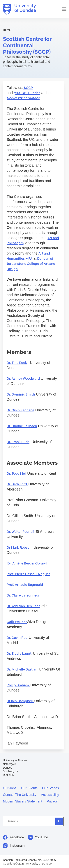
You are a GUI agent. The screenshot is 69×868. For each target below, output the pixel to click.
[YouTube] (38, 837)
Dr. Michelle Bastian (23, 669)
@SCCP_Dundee (27, 93)
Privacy (52, 801)
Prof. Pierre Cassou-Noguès (28, 574)
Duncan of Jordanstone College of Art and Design (31, 264)
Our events (29, 788)
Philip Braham (18, 685)
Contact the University (20, 795)
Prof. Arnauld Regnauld (25, 585)
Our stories (51, 788)
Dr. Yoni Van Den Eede (23, 606)
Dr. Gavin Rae (18, 638)
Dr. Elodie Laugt (20, 653)
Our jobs (10, 788)
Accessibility (50, 795)
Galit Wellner (17, 622)
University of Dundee (23, 98)
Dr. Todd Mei (17, 473)
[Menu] (64, 9)
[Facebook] (14, 837)
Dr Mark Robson (19, 547)
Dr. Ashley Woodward (23, 378)
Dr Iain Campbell (20, 701)
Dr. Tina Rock (17, 363)
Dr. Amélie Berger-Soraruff (28, 563)
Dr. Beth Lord (17, 484)
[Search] (59, 821)
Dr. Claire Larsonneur (23, 595)
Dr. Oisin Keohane (20, 410)
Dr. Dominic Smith (21, 394)
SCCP (28, 88)
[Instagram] (14, 846)
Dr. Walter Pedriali (21, 532)
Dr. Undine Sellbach (22, 426)
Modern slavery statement (23, 801)
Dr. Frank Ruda (18, 442)
